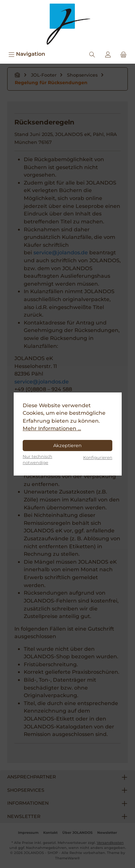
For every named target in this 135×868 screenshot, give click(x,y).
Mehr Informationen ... (52, 428)
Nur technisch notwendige (37, 460)
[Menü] (27, 54)
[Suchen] (92, 54)
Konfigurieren (98, 458)
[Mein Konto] (108, 54)
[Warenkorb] (123, 54)
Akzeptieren (67, 446)
